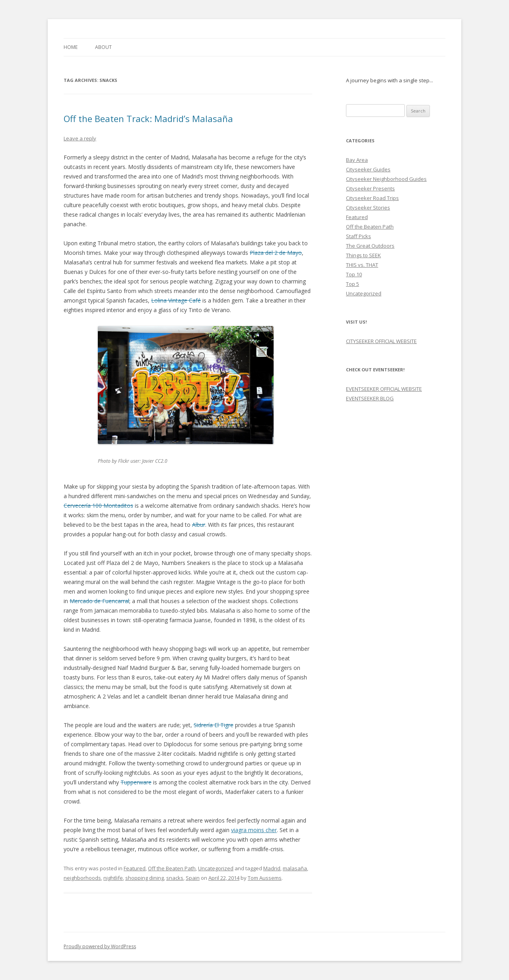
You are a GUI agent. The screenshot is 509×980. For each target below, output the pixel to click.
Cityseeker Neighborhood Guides (386, 179)
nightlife (113, 878)
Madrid (272, 868)
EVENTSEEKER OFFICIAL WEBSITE (384, 389)
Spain (193, 878)
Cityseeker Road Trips (372, 198)
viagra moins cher (254, 830)
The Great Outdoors (370, 246)
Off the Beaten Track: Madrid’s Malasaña (148, 118)
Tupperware (136, 782)
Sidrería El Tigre (214, 725)
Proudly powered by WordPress (100, 946)
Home (71, 47)
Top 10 (354, 274)
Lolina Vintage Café (176, 300)
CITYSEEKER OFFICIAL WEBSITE (381, 341)
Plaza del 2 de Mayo (276, 253)
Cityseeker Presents (370, 188)
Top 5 (353, 284)
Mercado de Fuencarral (99, 601)
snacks (175, 878)
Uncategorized (216, 868)
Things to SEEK (363, 255)
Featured (135, 868)
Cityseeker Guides (368, 169)
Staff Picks (358, 236)
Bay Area (357, 160)
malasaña (295, 868)
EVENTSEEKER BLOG (370, 398)
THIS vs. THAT (362, 265)
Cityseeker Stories (368, 208)
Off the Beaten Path (172, 868)
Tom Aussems (265, 878)
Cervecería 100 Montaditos (98, 506)
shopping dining (145, 878)
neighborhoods (82, 878)
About (103, 47)
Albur (199, 525)
